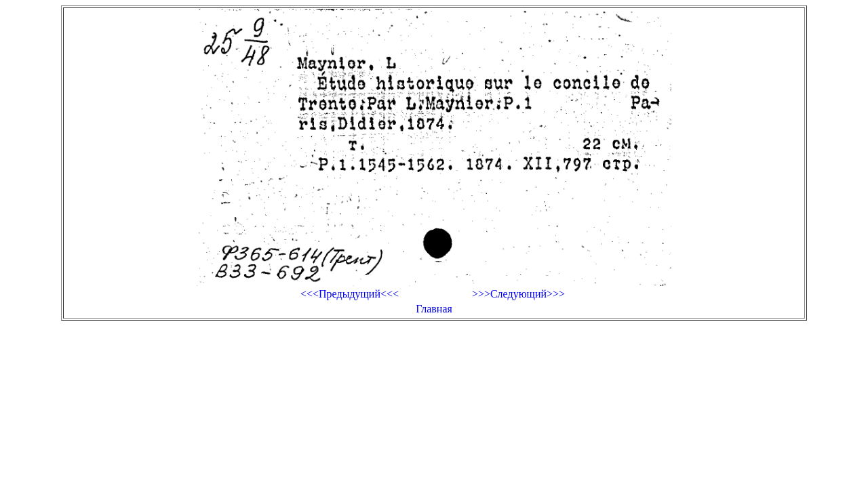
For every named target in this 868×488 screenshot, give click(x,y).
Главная (434, 309)
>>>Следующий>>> (518, 294)
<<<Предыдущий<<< (350, 294)
